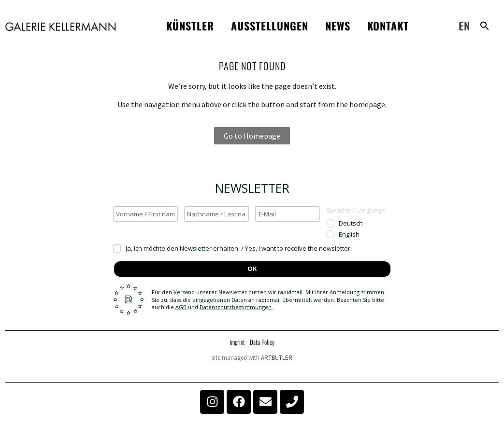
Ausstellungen (270, 26)
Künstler (190, 26)
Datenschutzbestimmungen (236, 307)
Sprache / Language (356, 210)
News (338, 26)
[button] (485, 26)
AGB (182, 307)
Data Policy (262, 342)
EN (464, 26)
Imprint (237, 342)
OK (252, 269)
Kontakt (388, 26)
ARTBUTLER (277, 358)
